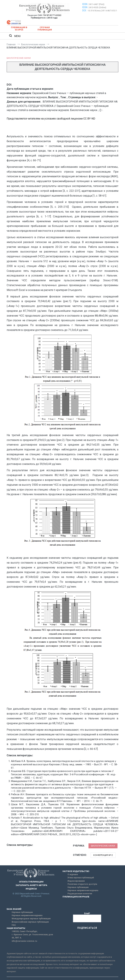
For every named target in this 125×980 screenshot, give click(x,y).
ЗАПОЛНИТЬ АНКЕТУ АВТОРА (31, 885)
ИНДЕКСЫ (31, 889)
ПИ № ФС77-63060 (52, 15)
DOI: (85, 10)
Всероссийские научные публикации (30, 922)
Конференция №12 (103, 855)
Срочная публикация (45, 29)
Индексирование (76, 881)
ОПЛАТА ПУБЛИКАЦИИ (31, 882)
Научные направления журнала (83, 890)
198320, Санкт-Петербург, (25, 931)
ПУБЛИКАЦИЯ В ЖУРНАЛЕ (76, 897)
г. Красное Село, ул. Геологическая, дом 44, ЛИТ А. (32, 936)
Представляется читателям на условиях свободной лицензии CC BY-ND (51, 119)
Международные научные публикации (31, 919)
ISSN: (85, 4)
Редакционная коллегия (80, 894)
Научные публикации (78, 887)
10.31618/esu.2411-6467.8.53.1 (102, 11)
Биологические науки (19, 58)
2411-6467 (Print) (96, 4)
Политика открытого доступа (82, 884)
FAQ (14, 925)
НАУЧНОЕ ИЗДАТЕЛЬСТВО (76, 871)
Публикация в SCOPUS (19, 29)
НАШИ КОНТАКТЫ (16, 928)
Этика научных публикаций (81, 878)
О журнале (73, 874)
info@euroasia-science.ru (24, 941)
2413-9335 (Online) (97, 7)
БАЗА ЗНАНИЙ (14, 909)
